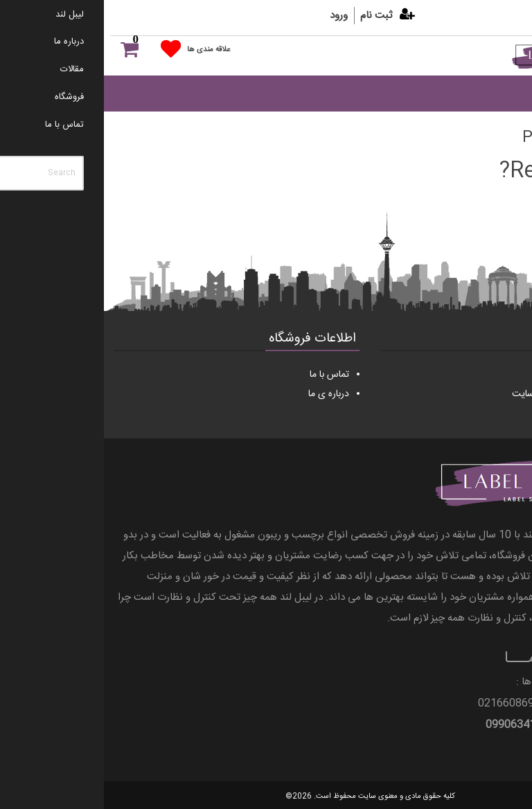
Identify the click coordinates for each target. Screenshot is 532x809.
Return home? (464, 171)
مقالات (499, 375)
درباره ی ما (225, 394)
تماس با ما (225, 375)
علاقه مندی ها (105, 50)
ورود (235, 16)
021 (462, 703)
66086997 (418, 703)
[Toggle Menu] (497, 93)
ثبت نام (272, 16)
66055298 (497, 703)
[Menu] (490, 77)
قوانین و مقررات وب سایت (460, 394)
